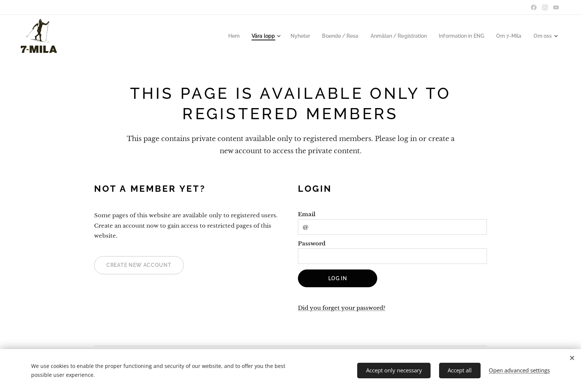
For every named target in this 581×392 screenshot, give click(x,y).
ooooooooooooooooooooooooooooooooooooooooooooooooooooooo (39, 36)
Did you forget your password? (342, 308)
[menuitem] (245, 36)
